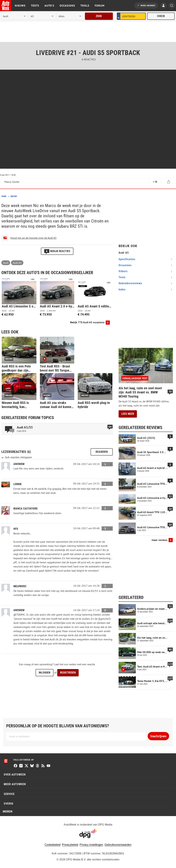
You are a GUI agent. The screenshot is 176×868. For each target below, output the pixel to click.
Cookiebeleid (53, 845)
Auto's (49, 6)
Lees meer (128, 414)
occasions (125, 265)
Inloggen (45, 673)
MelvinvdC (20, 586)
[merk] (15, 16)
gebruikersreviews (130, 283)
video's (123, 271)
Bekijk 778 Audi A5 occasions (87, 322)
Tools (85, 6)
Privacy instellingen (91, 845)
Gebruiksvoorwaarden (118, 845)
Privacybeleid (70, 845)
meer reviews (159, 540)
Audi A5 (17, 263)
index (122, 289)
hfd (16, 529)
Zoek (99, 16)
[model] (43, 16)
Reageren (102, 452)
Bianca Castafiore (26, 509)
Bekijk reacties (57, 251)
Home (4, 196)
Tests (35, 6)
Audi (6, 263)
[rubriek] (70, 16)
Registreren (68, 673)
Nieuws (20, 6)
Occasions (67, 6)
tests (122, 277)
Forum (100, 6)
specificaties (127, 259)
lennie (18, 484)
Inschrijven (158, 736)
